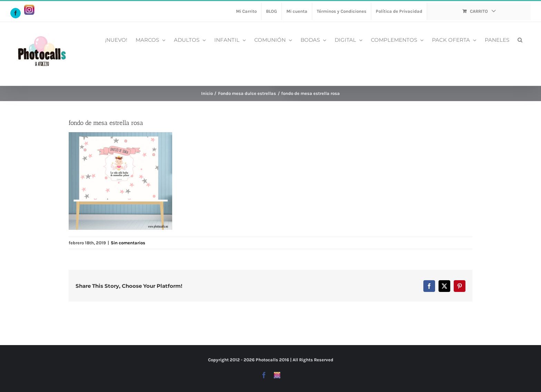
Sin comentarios (128, 243)
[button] (520, 39)
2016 (284, 360)
